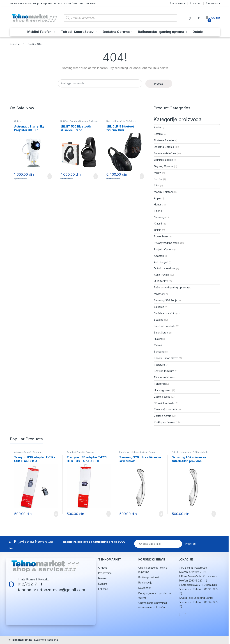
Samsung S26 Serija (165, 300)
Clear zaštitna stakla (165, 409)
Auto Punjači (161, 262)
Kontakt (196, 3)
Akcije (157, 127)
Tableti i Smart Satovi (78, 32)
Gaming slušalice (164, 160)
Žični (157, 185)
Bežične (65, 121)
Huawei (158, 339)
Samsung (159, 217)
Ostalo (198, 32)
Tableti (158, 345)
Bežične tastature (164, 371)
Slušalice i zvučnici (165, 313)
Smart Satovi (161, 333)
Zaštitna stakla (162, 397)
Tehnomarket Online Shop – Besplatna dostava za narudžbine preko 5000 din (53, 3)
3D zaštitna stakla (164, 403)
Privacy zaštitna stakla (167, 243)
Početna (15, 44)
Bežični (158, 179)
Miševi (158, 173)
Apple (157, 198)
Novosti (103, 578)
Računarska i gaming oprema (161, 32)
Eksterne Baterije (164, 140)
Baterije (158, 134)
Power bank (161, 236)
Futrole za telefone (165, 153)
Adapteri (159, 256)
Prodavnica (178, 3)
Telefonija (160, 384)
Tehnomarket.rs (22, 640)
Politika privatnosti (149, 577)
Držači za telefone (165, 268)
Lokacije (103, 589)
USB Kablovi (161, 281)
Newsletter (213, 3)
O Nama (103, 568)
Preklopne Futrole (165, 422)
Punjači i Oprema (164, 249)
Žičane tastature (163, 377)
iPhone (158, 211)
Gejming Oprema (164, 166)
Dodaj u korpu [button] (50, 176)
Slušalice (159, 307)
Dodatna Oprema (116, 32)
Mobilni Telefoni (40, 32)
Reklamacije (145, 582)
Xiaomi (158, 223)
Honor (158, 204)
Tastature (159, 365)
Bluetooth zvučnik (116, 121)
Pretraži (159, 84)
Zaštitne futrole (163, 416)
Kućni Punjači (162, 275)
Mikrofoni (159, 294)
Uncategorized (163, 390)
